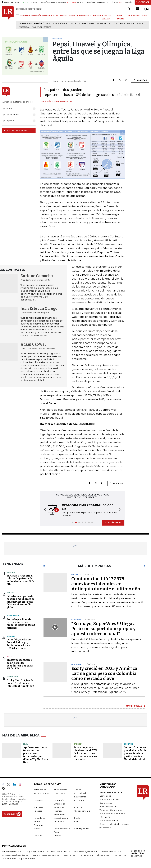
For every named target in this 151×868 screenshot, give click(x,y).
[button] (44, 510)
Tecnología (12, 677)
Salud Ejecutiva (82, 829)
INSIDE (145, 15)
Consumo (38, 800)
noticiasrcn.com (103, 855)
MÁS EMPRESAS (134, 706)
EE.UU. (26, 744)
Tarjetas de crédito (42, 27)
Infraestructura (61, 818)
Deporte (11, 636)
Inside (77, 818)
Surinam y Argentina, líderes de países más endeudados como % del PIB (21, 580)
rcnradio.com (86, 855)
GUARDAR (140, 80)
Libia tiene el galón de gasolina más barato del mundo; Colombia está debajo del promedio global (21, 602)
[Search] (129, 9)
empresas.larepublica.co (59, 851)
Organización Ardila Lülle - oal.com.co (138, 853)
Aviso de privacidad (109, 806)
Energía (10, 593)
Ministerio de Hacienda (124, 23)
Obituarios (59, 821)
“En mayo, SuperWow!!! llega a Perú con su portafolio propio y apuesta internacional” (104, 629)
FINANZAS (25, 15)
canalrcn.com (70, 855)
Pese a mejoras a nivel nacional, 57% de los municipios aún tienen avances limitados (85, 753)
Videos (57, 836)
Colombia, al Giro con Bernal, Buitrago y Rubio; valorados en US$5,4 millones (19, 644)
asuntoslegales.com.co (13, 851)
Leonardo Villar (87, 23)
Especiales (59, 807)
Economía (79, 800)
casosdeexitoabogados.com (16, 855)
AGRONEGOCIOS (84, 15)
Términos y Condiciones (111, 810)
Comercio (129, 744)
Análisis (78, 790)
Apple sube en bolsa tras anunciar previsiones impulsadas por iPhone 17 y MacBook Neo (36, 755)
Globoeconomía (82, 811)
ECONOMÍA (36, 15)
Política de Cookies (109, 821)
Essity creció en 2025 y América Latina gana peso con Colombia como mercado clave (104, 673)
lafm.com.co (120, 855)
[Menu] (18, 15)
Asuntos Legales (41, 793)
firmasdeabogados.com (85, 851)
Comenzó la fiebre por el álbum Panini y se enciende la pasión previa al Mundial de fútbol (136, 753)
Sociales (38, 836)
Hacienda (11, 572)
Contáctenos (106, 803)
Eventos (78, 807)
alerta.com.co (9, 858)
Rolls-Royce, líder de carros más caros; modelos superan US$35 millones (21, 624)
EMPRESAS (47, 15)
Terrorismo (24, 27)
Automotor (13, 616)
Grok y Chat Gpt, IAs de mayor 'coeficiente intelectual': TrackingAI (21, 683)
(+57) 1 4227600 (10, 804)
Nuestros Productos (109, 799)
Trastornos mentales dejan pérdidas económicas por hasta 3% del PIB (20, 664)
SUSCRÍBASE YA (113, 522)
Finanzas (38, 811)
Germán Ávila (104, 23)
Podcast (38, 829)
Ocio (77, 821)
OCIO (55, 15)
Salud (10, 656)
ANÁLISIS (97, 15)
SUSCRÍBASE (143, 2)
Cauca (140, 23)
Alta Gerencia (60, 790)
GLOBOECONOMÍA (67, 15)
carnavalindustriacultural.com (47, 855)
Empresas (38, 807)
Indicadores (39, 818)
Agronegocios (40, 790)
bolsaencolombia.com (111, 851)
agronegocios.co (36, 851)
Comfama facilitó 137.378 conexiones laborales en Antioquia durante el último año (106, 584)
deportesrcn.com (27, 858)
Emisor (73, 23)
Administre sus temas (15, 130)
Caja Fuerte (60, 793)
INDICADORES (134, 15)
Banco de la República (57, 23)
